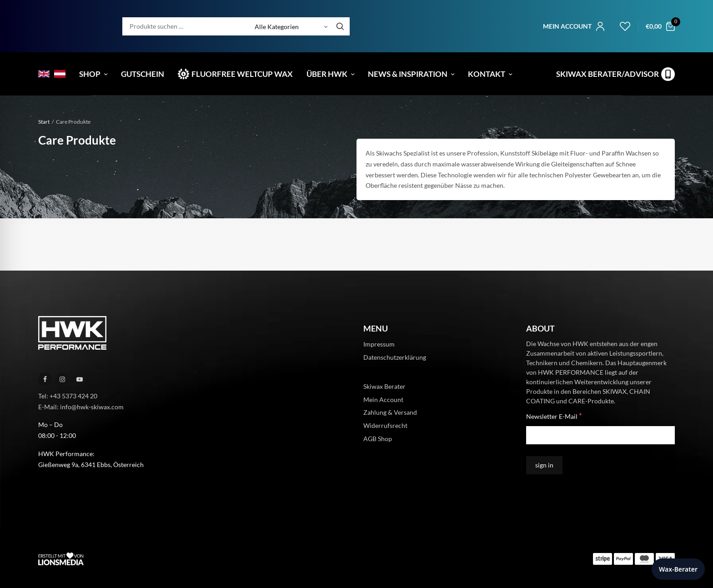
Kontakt (487, 74)
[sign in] (544, 465)
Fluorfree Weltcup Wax (242, 74)
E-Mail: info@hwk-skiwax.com (81, 406)
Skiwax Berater (384, 386)
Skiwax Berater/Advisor (608, 74)
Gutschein (143, 74)
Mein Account (383, 399)
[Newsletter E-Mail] (601, 435)
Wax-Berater (678, 569)
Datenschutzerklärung (395, 357)
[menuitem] (44, 74)
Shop (90, 74)
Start (44, 122)
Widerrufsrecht (385, 425)
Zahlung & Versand (390, 412)
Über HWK (327, 74)
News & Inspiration (408, 74)
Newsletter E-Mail (554, 416)
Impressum (379, 344)
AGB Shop (378, 439)
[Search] (340, 26)
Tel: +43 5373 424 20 (68, 396)
